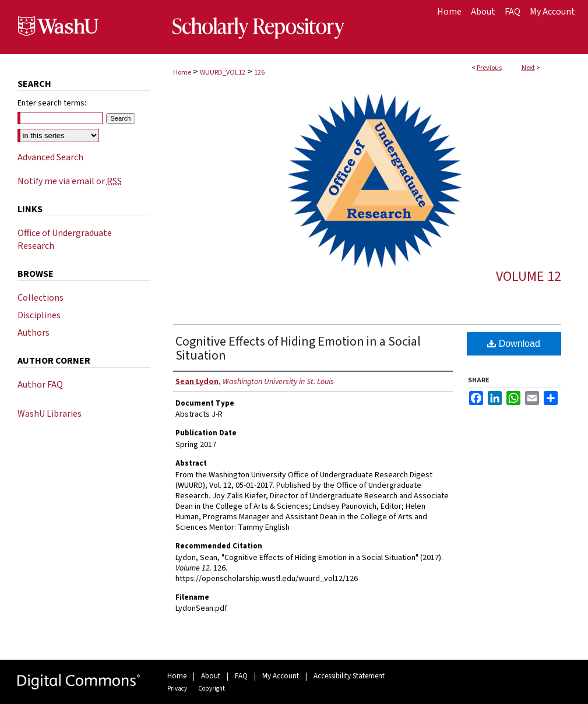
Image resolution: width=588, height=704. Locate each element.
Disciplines (39, 315)
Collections (41, 298)
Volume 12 (529, 277)
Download (514, 344)
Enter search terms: (52, 103)
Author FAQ (40, 385)
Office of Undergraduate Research (65, 240)
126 (259, 73)
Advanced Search (50, 157)
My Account (281, 676)
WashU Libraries (50, 414)
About (211, 676)
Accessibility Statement (349, 676)
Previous (489, 68)
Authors (34, 333)
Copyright (212, 689)
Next (528, 68)
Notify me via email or (70, 181)
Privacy (177, 689)
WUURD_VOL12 (223, 73)
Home (182, 73)
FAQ (241, 676)
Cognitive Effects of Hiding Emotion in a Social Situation (298, 349)
